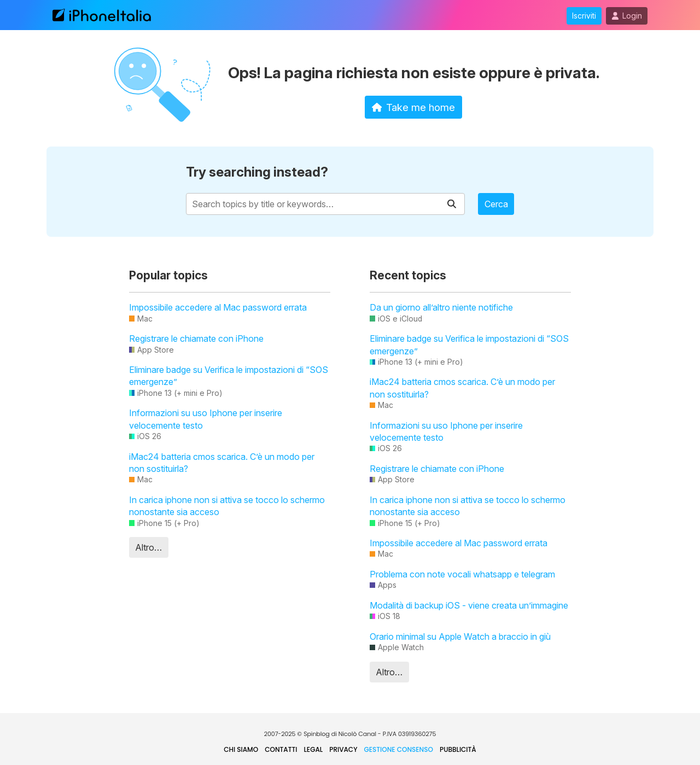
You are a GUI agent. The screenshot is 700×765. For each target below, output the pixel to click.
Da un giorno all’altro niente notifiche (441, 307)
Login (627, 16)
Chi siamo (241, 749)
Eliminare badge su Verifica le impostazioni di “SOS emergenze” (229, 376)
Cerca (496, 204)
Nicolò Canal (357, 734)
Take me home (414, 107)
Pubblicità (458, 749)
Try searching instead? (257, 172)
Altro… (148, 547)
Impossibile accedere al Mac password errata (218, 307)
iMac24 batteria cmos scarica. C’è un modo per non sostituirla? (222, 463)
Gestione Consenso (399, 749)
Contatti (281, 749)
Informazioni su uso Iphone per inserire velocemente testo (206, 419)
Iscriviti (584, 16)
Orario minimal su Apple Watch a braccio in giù (460, 636)
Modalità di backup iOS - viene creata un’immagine (469, 605)
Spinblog (317, 734)
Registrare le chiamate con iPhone (196, 338)
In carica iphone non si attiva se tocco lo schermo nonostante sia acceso (227, 506)
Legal (314, 749)
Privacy (343, 749)
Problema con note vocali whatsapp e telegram (462, 574)
